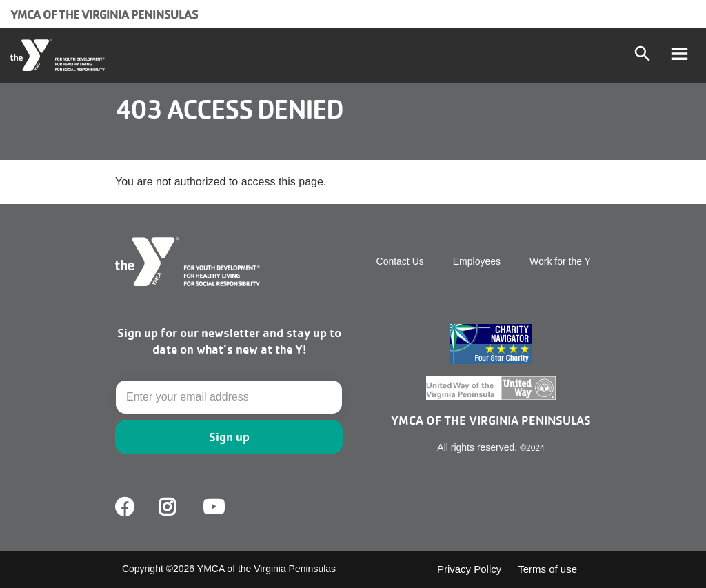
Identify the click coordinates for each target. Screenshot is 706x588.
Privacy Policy (469, 569)
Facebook (125, 507)
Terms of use (547, 569)
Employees (477, 261)
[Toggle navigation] (679, 55)
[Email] (229, 397)
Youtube (212, 507)
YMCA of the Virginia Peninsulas (104, 14)
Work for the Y (560, 261)
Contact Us (400, 261)
